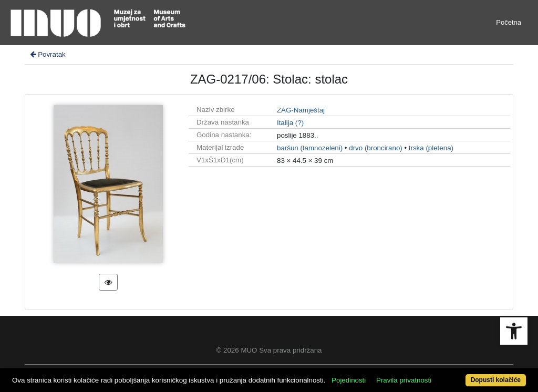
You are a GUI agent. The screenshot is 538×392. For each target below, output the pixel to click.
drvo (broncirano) (375, 148)
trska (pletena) (431, 148)
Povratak (47, 54)
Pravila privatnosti (404, 380)
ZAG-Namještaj (301, 110)
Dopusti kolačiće (496, 380)
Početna (509, 22)
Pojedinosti (349, 380)
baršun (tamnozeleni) (310, 148)
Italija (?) (290, 123)
